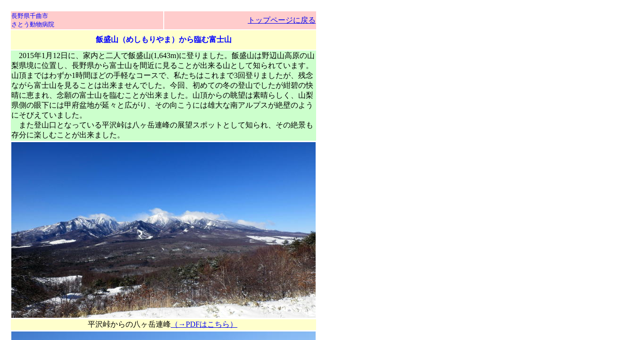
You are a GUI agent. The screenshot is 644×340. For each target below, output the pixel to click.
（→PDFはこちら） (204, 324)
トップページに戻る (282, 20)
